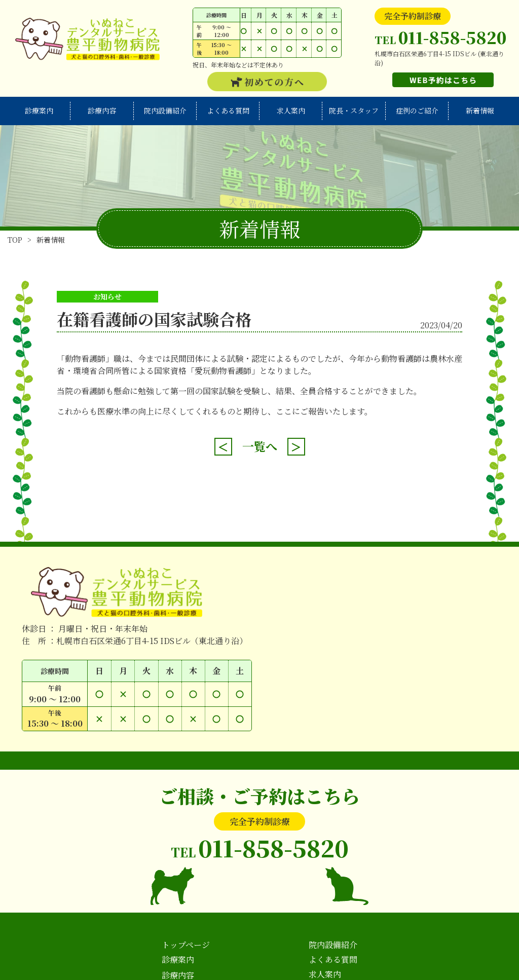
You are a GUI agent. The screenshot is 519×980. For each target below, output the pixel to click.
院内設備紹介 (165, 110)
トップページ (186, 945)
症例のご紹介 (417, 110)
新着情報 (480, 110)
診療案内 (39, 110)
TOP (15, 240)
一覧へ (260, 446)
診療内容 (102, 110)
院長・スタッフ (354, 110)
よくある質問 (228, 110)
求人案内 (291, 110)
